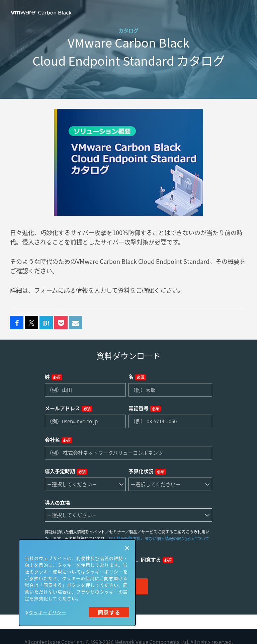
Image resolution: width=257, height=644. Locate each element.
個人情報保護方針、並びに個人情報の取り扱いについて (159, 539)
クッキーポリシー (48, 612)
